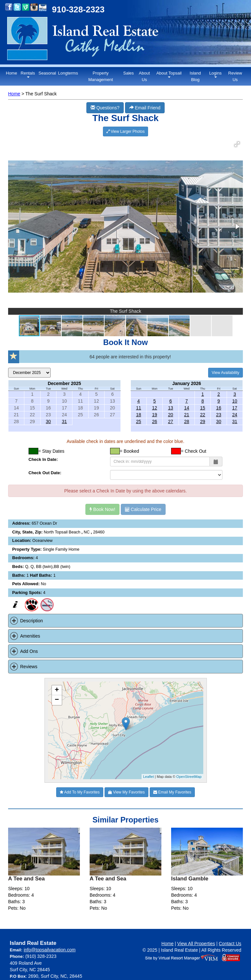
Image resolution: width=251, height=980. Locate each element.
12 (155, 408)
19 (155, 415)
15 (203, 408)
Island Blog (195, 76)
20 (171, 415)
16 (219, 408)
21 (187, 415)
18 (139, 415)
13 (171, 408)
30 (48, 421)
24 (235, 415)
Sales (128, 73)
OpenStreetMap (189, 777)
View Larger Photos (126, 131)
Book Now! (102, 509)
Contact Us (230, 944)
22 (203, 415)
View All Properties (196, 944)
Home (12, 73)
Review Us (235, 76)
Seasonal (47, 73)
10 (235, 401)
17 (235, 408)
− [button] (57, 700)
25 (139, 421)
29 (203, 421)
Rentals (28, 74)
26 (155, 421)
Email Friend (145, 108)
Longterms (68, 73)
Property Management (101, 76)
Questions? (105, 108)
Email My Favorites (172, 792)
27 (171, 421)
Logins (215, 74)
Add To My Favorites (80, 792)
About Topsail (169, 74)
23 (219, 415)
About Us (144, 76)
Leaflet (149, 777)
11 (139, 408)
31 (64, 421)
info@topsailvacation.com (50, 950)
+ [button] (57, 690)
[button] (237, 144)
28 (187, 421)
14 (187, 408)
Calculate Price (143, 509)
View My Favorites (126, 792)
